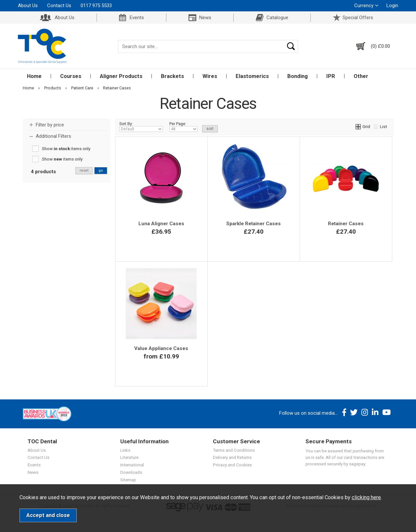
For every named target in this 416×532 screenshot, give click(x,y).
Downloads (131, 472)
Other (361, 76)
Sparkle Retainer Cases (253, 224)
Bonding (298, 76)
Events (137, 18)
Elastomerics (252, 76)
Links (125, 450)
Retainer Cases (346, 224)
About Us (28, 6)
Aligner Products (121, 76)
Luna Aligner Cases (161, 224)
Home (34, 76)
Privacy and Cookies (232, 465)
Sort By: (141, 127)
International (132, 465)
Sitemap (128, 480)
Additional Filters (53, 136)
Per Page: (183, 127)
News (205, 18)
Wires (210, 76)
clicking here (366, 497)
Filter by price (50, 125)
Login (392, 6)
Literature (129, 457)
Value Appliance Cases (161, 348)
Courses (71, 76)
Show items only (66, 149)
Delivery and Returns (232, 457)
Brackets (172, 76)
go (101, 170)
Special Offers (358, 18)
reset (84, 170)
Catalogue (277, 18)
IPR (331, 76)
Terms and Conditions (234, 450)
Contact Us (59, 6)
